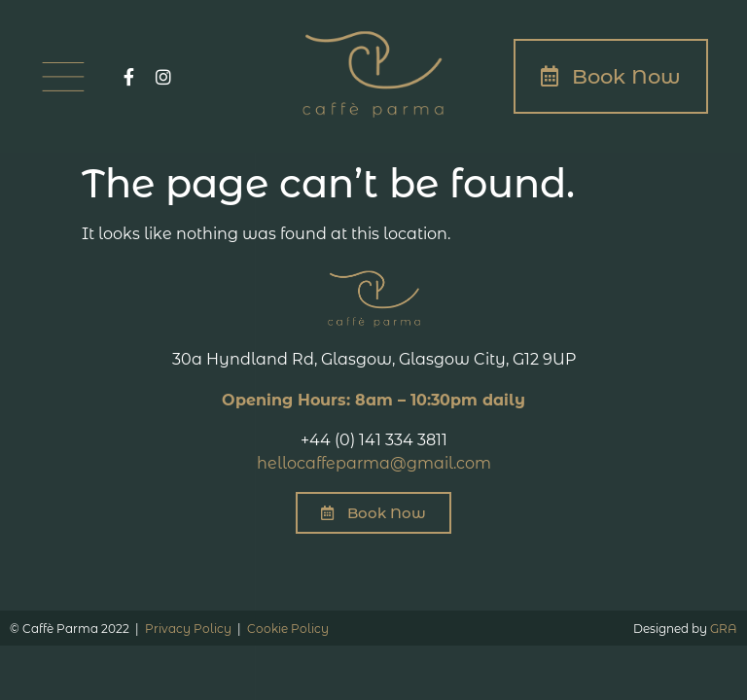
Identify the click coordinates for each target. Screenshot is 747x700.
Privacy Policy (188, 629)
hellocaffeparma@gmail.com (374, 463)
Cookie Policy (288, 629)
